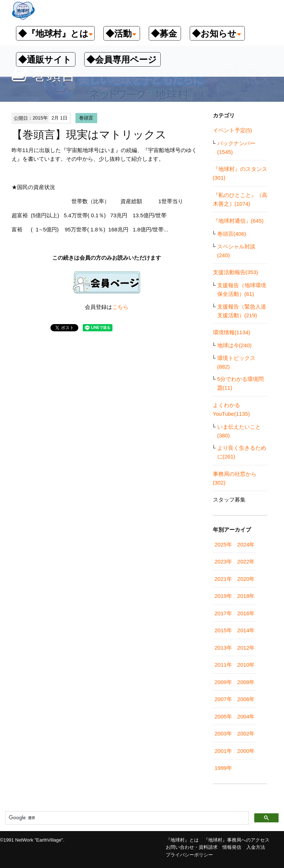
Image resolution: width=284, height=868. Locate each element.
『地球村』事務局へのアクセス (236, 840)
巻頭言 (86, 118)
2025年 (223, 544)
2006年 (246, 699)
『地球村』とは (182, 840)
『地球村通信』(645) (238, 221)
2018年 (246, 596)
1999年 (223, 768)
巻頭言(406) (232, 234)
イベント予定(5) (232, 130)
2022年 (246, 561)
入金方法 (256, 847)
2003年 (223, 733)
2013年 (223, 648)
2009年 (223, 682)
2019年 (223, 596)
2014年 (246, 630)
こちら (120, 307)
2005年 (223, 716)
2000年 (246, 751)
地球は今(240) (234, 345)
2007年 (223, 699)
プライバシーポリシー (189, 855)
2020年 (246, 579)
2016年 (246, 613)
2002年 (246, 733)
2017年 (223, 613)
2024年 (246, 544)
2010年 (246, 665)
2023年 (223, 561)
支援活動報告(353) (236, 272)
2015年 (223, 630)
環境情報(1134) (232, 332)
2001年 (223, 751)
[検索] (126, 818)
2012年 (246, 648)
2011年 (223, 665)
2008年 (246, 682)
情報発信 (232, 847)
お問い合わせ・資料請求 (192, 847)
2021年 (223, 579)
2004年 (246, 716)
